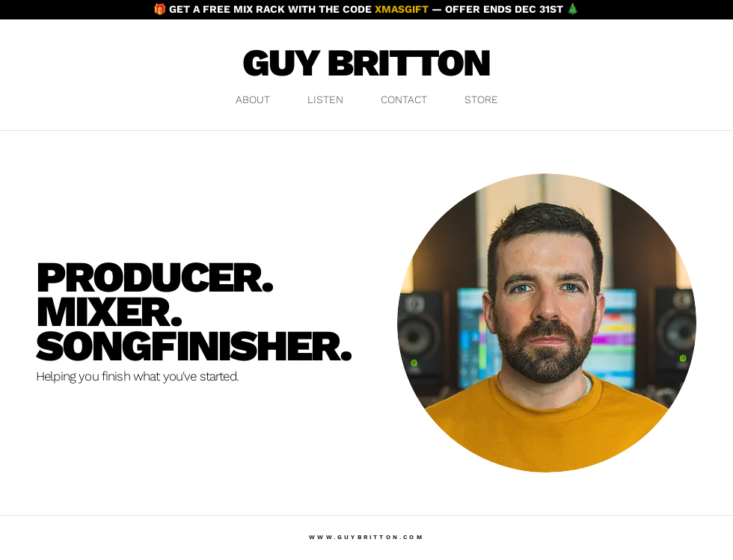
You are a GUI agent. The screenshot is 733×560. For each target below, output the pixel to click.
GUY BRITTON (366, 62)
